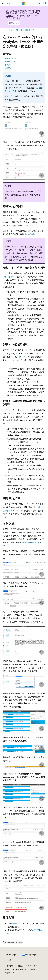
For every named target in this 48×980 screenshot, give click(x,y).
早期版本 (20, 966)
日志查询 (15, 923)
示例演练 (8, 65)
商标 (6, 973)
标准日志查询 (9, 277)
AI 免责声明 (9, 966)
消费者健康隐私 (19, 969)
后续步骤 (8, 68)
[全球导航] (2, 3)
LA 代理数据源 (27, 30)
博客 (28, 966)
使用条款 (32, 969)
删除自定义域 (10, 62)
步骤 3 (20, 357)
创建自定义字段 (11, 58)
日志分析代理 (14, 30)
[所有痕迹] (5, 30)
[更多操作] (43, 30)
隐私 (6, 969)
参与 (36, 966)
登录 (44, 3)
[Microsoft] (24, 3)
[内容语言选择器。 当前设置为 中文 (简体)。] (11, 955)
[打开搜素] (39, 3)
